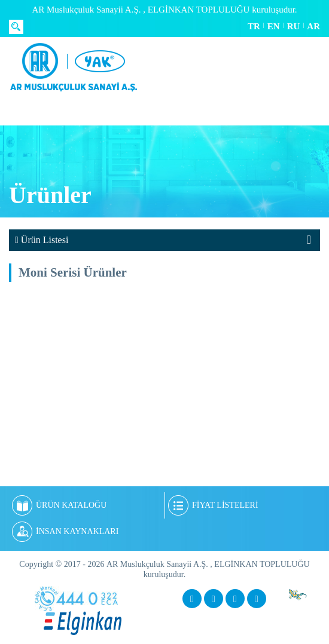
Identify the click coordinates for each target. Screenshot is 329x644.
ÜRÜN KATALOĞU (59, 505)
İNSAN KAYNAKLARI (65, 532)
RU (294, 26)
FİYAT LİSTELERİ (213, 505)
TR (254, 26)
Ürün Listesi (42, 240)
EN (274, 26)
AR (313, 26)
